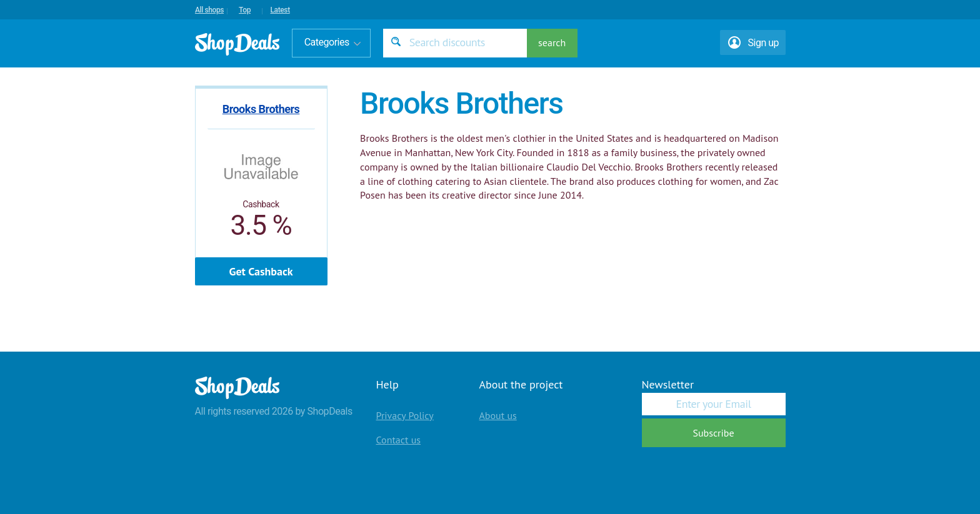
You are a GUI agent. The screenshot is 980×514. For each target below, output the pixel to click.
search (552, 42)
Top (245, 10)
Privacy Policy (405, 415)
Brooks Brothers (261, 109)
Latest (280, 10)
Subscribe (713, 433)
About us (498, 415)
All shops (209, 10)
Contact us (399, 440)
